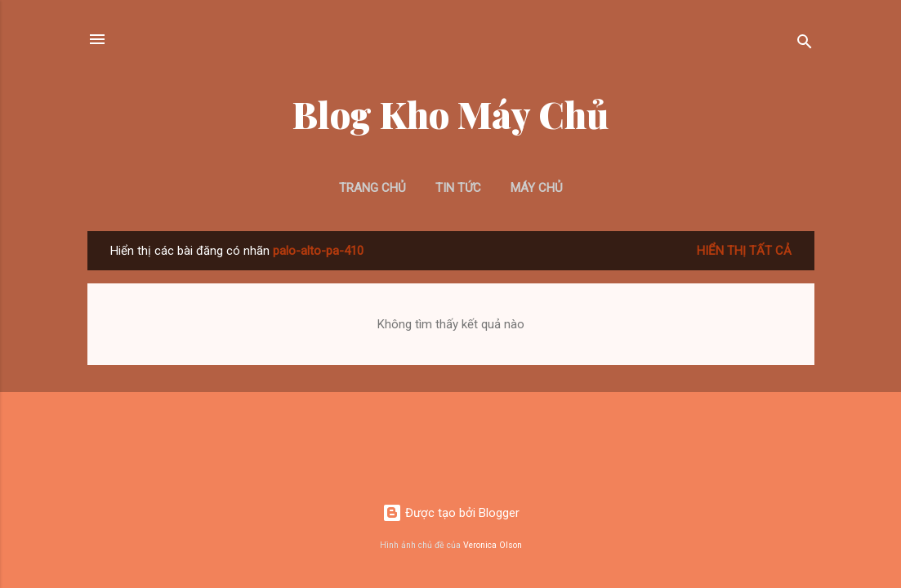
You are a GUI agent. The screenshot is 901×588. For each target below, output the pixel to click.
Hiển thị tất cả (744, 251)
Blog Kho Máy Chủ (450, 114)
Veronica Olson (493, 545)
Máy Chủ (537, 188)
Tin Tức (458, 188)
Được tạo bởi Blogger (451, 513)
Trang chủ (372, 188)
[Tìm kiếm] (805, 45)
